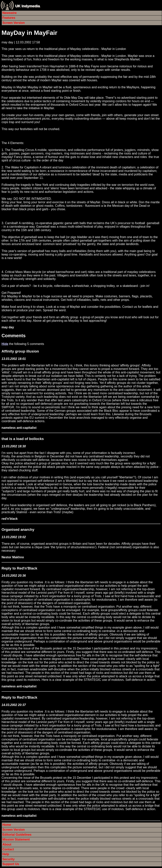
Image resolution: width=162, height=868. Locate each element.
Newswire (9, 13)
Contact (8, 849)
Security (8, 859)
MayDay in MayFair (29, 33)
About (7, 844)
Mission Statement (16, 839)
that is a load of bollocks (23, 439)
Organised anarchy (18, 530)
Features (9, 18)
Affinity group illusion (20, 351)
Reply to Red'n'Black (19, 568)
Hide (5, 344)
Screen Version (14, 23)
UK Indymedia (27, 6)
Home (7, 825)
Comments (14, 336)
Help (6, 854)
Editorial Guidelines (17, 835)
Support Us (11, 864)
